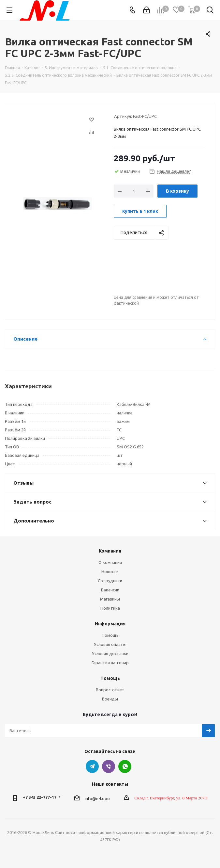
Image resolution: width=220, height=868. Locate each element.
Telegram (92, 766)
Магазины (110, 599)
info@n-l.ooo (97, 798)
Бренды (110, 699)
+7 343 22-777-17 (40, 797)
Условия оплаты (110, 644)
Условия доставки (110, 653)
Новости (110, 571)
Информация (110, 624)
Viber (109, 766)
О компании (110, 562)
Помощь (110, 635)
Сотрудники (110, 581)
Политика (110, 608)
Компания (110, 551)
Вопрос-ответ (110, 690)
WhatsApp (125, 766)
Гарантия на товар (110, 663)
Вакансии (110, 590)
